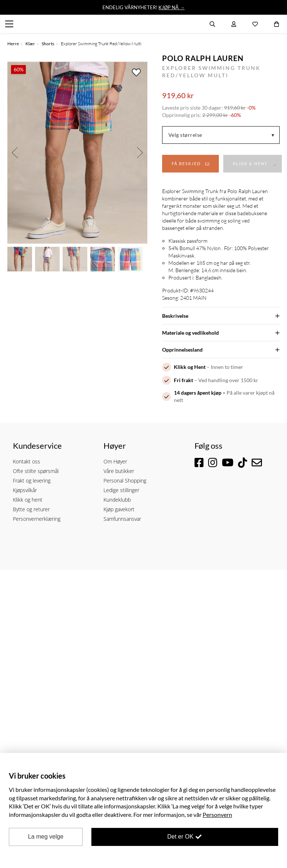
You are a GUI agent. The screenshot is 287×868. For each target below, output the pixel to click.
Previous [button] (15, 153)
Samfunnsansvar (122, 519)
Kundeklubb (117, 500)
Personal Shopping (125, 481)
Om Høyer (115, 461)
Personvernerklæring (37, 519)
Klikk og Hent (190, 367)
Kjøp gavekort (119, 509)
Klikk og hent (28, 500)
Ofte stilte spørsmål (36, 471)
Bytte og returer (31, 509)
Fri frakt (183, 380)
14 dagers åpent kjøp (198, 393)
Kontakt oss (27, 461)
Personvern (217, 814)
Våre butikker (119, 471)
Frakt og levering (32, 481)
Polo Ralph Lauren (203, 58)
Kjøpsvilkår (25, 490)
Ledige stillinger (121, 490)
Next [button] (140, 153)
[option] (77, 153)
